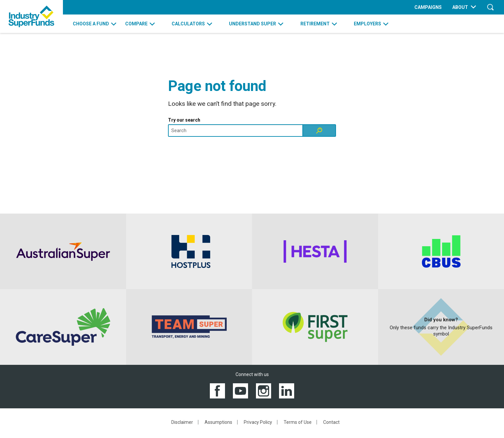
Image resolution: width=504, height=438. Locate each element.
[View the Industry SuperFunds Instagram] (264, 390)
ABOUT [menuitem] (460, 7)
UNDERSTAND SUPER (252, 24)
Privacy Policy (258, 422)
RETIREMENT (315, 24)
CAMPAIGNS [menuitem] (428, 7)
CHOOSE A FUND (91, 24)
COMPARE (136, 24)
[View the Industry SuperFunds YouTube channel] (240, 390)
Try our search (184, 120)
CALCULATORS (188, 24)
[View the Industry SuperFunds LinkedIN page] (287, 390)
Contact (331, 422)
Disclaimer (182, 422)
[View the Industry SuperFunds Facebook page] (217, 390)
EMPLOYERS (367, 24)
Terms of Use (298, 422)
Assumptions (218, 422)
